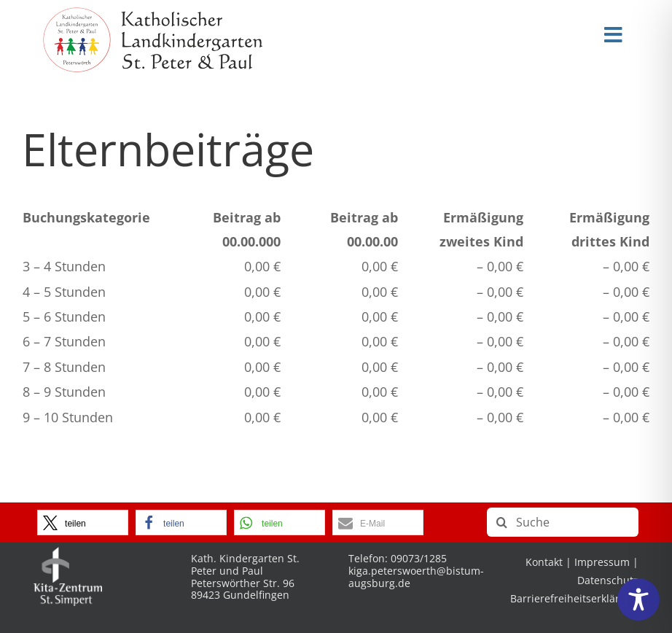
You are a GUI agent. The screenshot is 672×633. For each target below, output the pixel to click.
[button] (83, 523)
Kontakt (544, 562)
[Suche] (562, 522)
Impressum (602, 562)
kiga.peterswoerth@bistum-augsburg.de (416, 577)
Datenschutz (608, 580)
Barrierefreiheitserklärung (574, 598)
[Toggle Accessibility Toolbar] (638, 599)
